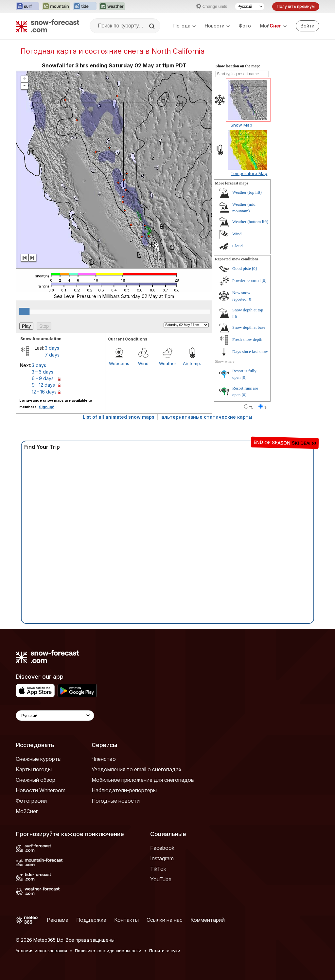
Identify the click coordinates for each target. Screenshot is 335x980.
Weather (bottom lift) (250, 222)
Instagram (162, 858)
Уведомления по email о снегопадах (137, 769)
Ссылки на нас (165, 920)
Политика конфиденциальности (108, 951)
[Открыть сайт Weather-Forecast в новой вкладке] (112, 7)
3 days (52, 348)
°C (251, 407)
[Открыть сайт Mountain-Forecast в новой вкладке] (56, 7)
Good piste (242, 268)
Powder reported (246, 280)
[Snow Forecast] (47, 26)
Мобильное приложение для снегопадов (143, 780)
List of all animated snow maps (119, 417)
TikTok (158, 869)
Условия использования (41, 951)
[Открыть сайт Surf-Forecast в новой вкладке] (27, 7)
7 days (52, 355)
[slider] (24, 311)
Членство (104, 759)
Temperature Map (249, 173)
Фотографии (31, 801)
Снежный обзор (35, 780)
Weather (168, 363)
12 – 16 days (44, 392)
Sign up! (47, 407)
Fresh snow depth (247, 339)
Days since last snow (250, 351)
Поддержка (91, 920)
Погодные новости (116, 801)
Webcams (119, 363)
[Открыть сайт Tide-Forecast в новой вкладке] (85, 7)
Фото (245, 26)
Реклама (58, 920)
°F (265, 407)
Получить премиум (296, 6)
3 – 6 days (43, 372)
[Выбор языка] (250, 7)
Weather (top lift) (247, 192)
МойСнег (27, 811)
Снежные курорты (39, 759)
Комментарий (208, 920)
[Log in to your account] (308, 26)
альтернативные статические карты (207, 417)
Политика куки (165, 951)
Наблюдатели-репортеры (124, 790)
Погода (185, 26)
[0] (254, 268)
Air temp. (192, 363)
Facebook (162, 848)
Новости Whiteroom (41, 790)
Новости (217, 26)
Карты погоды (34, 769)
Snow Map (241, 125)
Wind (143, 363)
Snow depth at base (249, 327)
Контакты (126, 920)
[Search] (152, 26)
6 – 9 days (43, 378)
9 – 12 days (43, 385)
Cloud (238, 246)
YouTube (161, 879)
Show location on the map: (238, 66)
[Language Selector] (55, 716)
